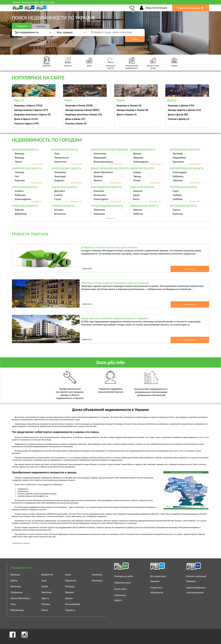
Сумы (68, 575)
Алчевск (19, 191)
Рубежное (20, 195)
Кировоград (17, 610)
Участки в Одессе (27, 124)
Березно (19, 210)
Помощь (17, 2)
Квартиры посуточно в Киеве (84, 114)
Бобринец (178, 176)
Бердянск (59, 180)
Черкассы (70, 610)
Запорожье (60, 172)
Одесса (45, 598)
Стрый (58, 199)
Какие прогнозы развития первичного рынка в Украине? (115, 318)
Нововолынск (62, 158)
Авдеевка (138, 158)
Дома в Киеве (75, 119)
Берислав (178, 214)
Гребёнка (178, 199)
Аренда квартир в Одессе (31, 110)
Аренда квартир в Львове (132, 110)
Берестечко (60, 162)
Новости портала (30, 234)
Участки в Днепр (178, 119)
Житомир (178, 154)
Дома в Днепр (178, 114)
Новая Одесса (101, 199)
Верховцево (100, 158)
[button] (71, 32)
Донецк (137, 154)
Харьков (138, 210)
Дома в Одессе (26, 119)
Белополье (60, 214)
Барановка (178, 162)
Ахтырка (59, 210)
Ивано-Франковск (103, 172)
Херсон (176, 210)
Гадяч (176, 191)
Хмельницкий (73, 604)
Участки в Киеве (76, 124)
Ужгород (19, 172)
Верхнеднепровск (103, 162)
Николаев (47, 592)
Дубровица (21, 214)
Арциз (137, 195)
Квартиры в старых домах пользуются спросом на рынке (115, 283)
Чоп (17, 176)
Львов (45, 586)
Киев (13, 604)
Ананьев (138, 191)
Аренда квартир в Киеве (82, 110)
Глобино (177, 195)
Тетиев (137, 180)
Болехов (98, 176)
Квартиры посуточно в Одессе (32, 114)
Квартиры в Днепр (181, 105)
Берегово (20, 180)
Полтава (46, 604)
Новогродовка (141, 162)
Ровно (45, 610)
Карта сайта (120, 589)
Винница (20, 154)
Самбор (58, 195)
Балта (136, 199)
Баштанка (99, 191)
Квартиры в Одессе (28, 105)
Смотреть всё (37, 164)
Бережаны (99, 214)
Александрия (180, 172)
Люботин (138, 214)
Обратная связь (47, 2)
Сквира (137, 172)
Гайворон (178, 180)
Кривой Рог (47, 575)
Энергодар (60, 176)
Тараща (137, 176)
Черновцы (97, 580)
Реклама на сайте (30, 2)
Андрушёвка (179, 158)
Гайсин (18, 162)
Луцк (57, 154)
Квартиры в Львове (129, 105)
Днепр (14, 580)
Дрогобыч (60, 191)
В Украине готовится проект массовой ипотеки (109, 247)
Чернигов (97, 575)
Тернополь (99, 210)
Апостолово (100, 154)
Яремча (98, 180)
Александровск (23, 199)
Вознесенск (100, 195)
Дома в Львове (127, 114)
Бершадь (20, 158)
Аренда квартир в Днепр (184, 110)
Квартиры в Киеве (79, 105)
